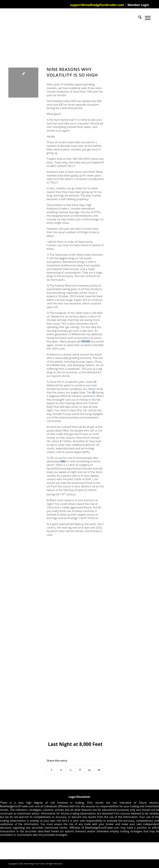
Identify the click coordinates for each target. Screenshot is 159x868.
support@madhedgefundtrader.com (97, 5)
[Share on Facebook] (52, 770)
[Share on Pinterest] (80, 770)
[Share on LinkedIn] (90, 770)
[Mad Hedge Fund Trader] (8, 18)
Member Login (138, 5)
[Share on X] (61, 770)
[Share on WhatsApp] (71, 770)
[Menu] (146, 18)
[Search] (138, 18)
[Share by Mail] (99, 770)
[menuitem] (97, 5)
